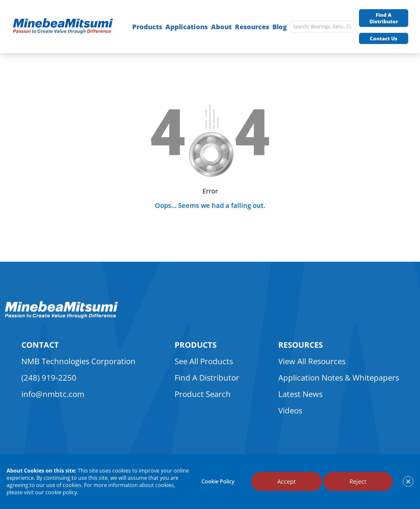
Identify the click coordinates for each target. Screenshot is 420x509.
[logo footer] (62, 317)
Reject (358, 481)
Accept (286, 481)
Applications (187, 27)
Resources (252, 27)
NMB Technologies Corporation (78, 361)
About (221, 27)
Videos (290, 410)
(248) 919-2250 (49, 377)
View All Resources (312, 361)
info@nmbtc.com (53, 394)
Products (147, 27)
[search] (349, 27)
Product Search (203, 394)
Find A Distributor (384, 18)
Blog (280, 27)
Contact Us (384, 38)
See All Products (204, 361)
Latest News (300, 394)
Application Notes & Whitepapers (339, 377)
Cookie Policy (218, 481)
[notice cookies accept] (408, 481)
